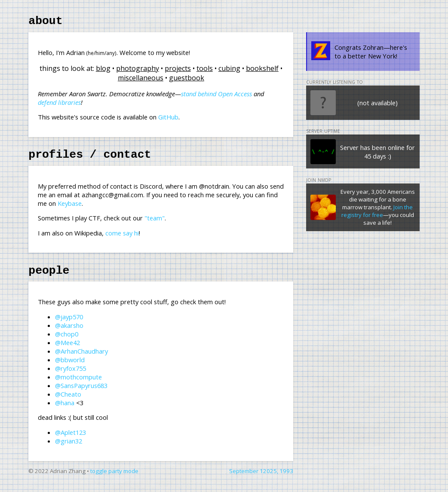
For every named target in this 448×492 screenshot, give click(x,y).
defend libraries (59, 105)
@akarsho (69, 333)
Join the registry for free (377, 214)
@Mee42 (68, 350)
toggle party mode (114, 479)
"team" (155, 223)
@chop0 (67, 342)
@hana (65, 410)
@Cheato (68, 402)
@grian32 (69, 449)
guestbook (187, 80)
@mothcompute (78, 385)
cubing (229, 71)
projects (178, 71)
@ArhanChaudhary (81, 359)
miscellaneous (141, 80)
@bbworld (70, 367)
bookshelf (262, 71)
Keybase (70, 208)
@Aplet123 (71, 440)
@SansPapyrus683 (81, 393)
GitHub (168, 119)
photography (138, 71)
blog (103, 71)
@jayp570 (69, 324)
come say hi (122, 238)
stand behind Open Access (216, 96)
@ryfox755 (71, 376)
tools (205, 71)
